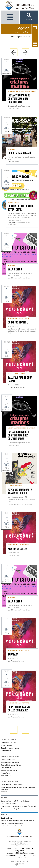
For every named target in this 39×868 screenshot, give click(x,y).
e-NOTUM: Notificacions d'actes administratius (17, 821)
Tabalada (13, 655)
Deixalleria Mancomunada (10, 748)
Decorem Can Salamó (19, 153)
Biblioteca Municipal (8, 760)
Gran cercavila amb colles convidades (19, 709)
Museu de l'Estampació (9, 770)
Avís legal (21, 852)
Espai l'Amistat (6, 768)
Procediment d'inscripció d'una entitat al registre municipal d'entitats (18, 790)
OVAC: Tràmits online (8, 804)
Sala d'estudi (15, 270)
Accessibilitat (11, 856)
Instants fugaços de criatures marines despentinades (19, 99)
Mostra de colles (18, 549)
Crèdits (23, 856)
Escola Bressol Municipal (10, 762)
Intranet (32, 856)
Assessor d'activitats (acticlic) (12, 809)
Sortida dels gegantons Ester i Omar (21, 208)
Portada (13, 37)
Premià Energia (6, 751)
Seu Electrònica (6, 818)
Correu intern (21, 858)
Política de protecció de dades (21, 854)
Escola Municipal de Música (11, 765)
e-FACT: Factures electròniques (12, 823)
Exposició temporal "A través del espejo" (20, 492)
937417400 (20, 843)
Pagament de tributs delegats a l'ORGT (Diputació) (18, 806)
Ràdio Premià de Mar (8, 743)
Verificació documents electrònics (13, 826)
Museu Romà (6, 773)
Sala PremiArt (6, 776)
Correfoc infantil (18, 323)
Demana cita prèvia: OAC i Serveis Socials (16, 801)
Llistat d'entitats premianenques (12, 785)
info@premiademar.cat (21, 845)
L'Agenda (19, 37)
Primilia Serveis (6, 745)
